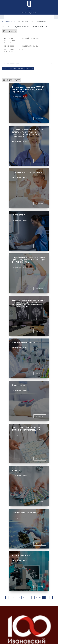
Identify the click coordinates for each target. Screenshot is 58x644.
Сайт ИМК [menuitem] (23, 13)
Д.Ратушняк (39, 636)
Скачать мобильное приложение (29, 640)
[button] (34, 13)
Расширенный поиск (17, 68)
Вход (29, 9)
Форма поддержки (36, 626)
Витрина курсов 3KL (9, 21)
